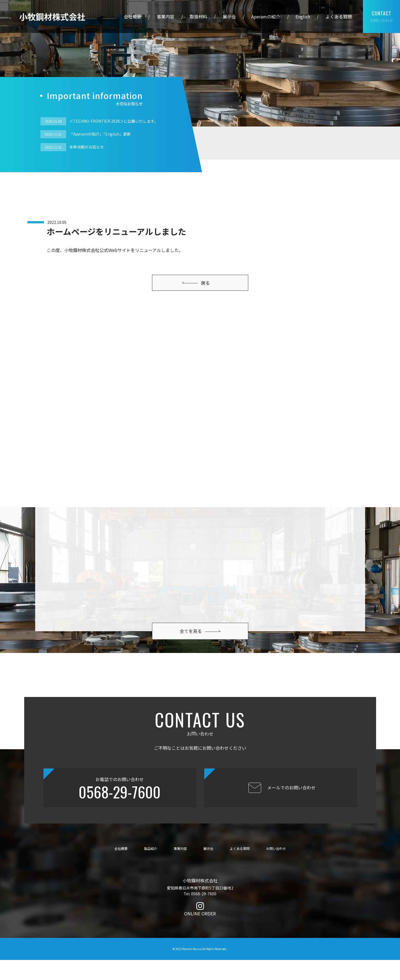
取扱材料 (198, 17)
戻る (196, 283)
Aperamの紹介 (266, 17)
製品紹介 (151, 868)
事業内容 (165, 17)
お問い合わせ (382, 17)
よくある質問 (339, 17)
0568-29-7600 (120, 812)
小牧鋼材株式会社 (52, 17)
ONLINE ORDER (200, 934)
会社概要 (133, 17)
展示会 (229, 17)
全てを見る (200, 617)
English (303, 17)
